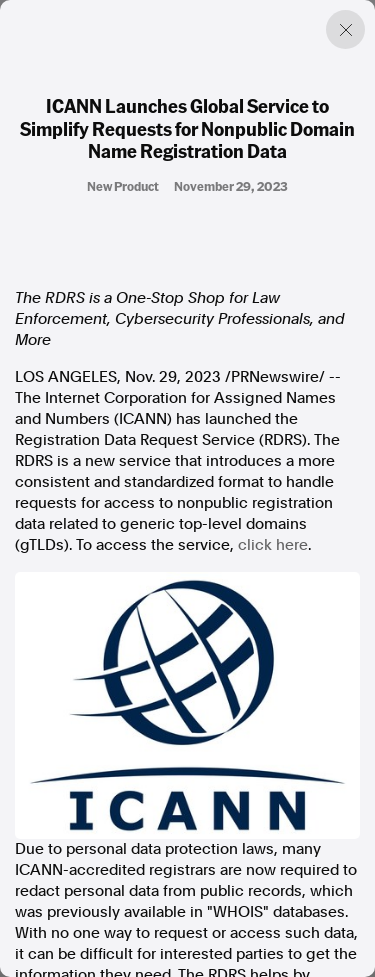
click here (273, 545)
